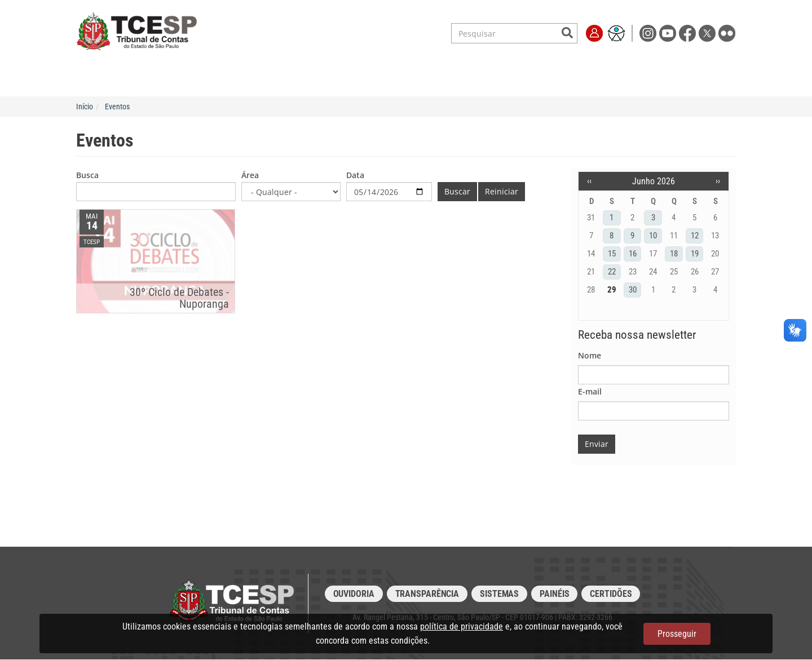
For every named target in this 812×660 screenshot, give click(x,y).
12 (695, 236)
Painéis (554, 594)
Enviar (597, 444)
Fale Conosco (645, 77)
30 (633, 290)
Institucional (169, 77)
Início (85, 107)
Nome (590, 355)
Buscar (457, 191)
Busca (87, 175)
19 (695, 254)
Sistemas (499, 594)
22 (612, 272)
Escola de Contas (432, 77)
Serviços (233, 77)
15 (612, 254)
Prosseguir (677, 634)
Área (250, 175)
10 (653, 236)
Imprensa (581, 77)
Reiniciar (502, 191)
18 (674, 254)
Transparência (514, 77)
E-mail (590, 391)
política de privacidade (462, 626)
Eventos (117, 107)
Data (355, 175)
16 (633, 254)
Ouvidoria (354, 594)
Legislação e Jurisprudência (325, 77)
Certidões (611, 594)
